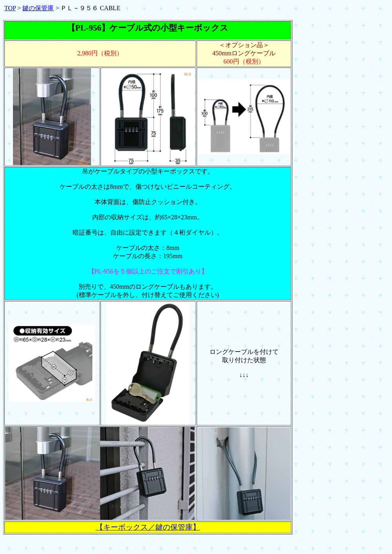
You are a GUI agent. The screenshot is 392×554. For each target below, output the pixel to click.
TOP (10, 8)
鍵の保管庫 (38, 8)
